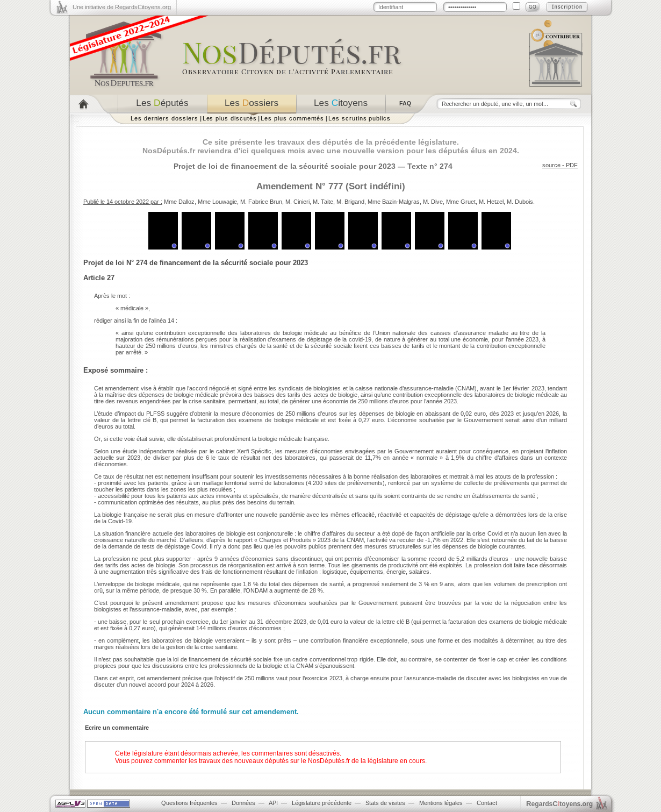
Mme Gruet (461, 202)
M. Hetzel (491, 202)
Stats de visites (385, 803)
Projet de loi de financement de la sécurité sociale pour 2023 (285, 166)
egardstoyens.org (559, 804)
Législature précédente (322, 803)
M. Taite (323, 202)
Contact (487, 803)
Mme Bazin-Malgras (394, 202)
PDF (572, 165)
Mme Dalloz (179, 202)
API (273, 803)
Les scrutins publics (360, 118)
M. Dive (433, 202)
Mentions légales (441, 803)
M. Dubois (520, 202)
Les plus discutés (230, 118)
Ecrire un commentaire (117, 728)
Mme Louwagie (217, 202)
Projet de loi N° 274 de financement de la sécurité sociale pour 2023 (196, 263)
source (551, 165)
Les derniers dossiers (164, 118)
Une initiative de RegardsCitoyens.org (122, 7)
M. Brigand (350, 202)
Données (243, 803)
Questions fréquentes (189, 803)
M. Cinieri (297, 202)
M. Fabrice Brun (261, 202)
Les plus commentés (292, 118)
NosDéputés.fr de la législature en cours (367, 761)
